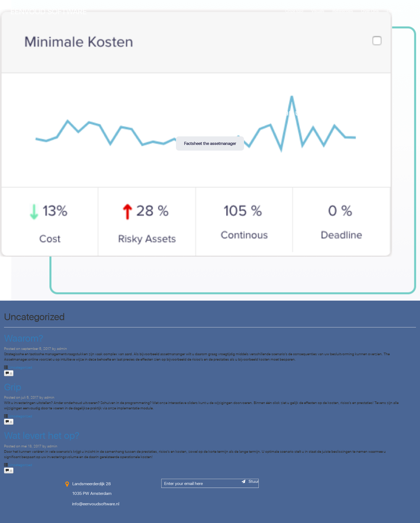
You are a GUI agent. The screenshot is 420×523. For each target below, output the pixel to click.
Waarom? (24, 338)
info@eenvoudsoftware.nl (96, 504)
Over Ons (370, 11)
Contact (394, 11)
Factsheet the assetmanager (210, 143)
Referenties (343, 11)
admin (62, 348)
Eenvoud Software (49, 11)
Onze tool (294, 11)
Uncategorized (20, 367)
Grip (13, 387)
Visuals (318, 11)
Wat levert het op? (42, 435)
